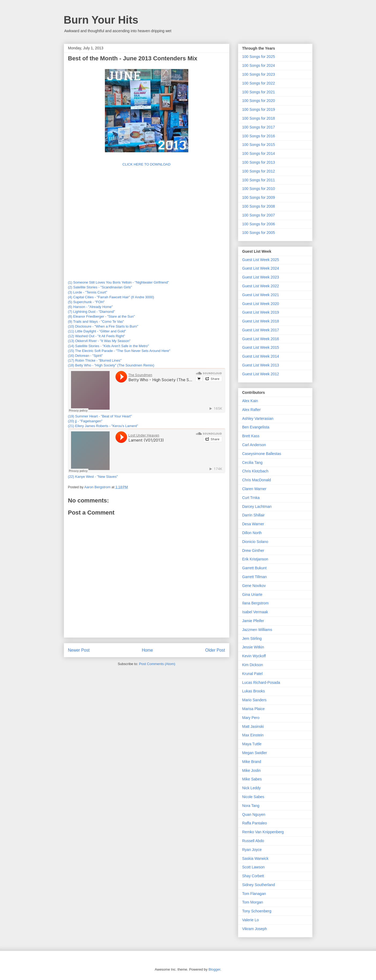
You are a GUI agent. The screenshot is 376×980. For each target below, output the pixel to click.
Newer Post (79, 650)
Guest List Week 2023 (261, 277)
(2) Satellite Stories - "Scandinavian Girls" (100, 287)
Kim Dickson (253, 665)
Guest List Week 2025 (261, 260)
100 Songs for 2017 (259, 127)
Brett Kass (251, 436)
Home (147, 650)
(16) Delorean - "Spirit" (85, 356)
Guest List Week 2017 (261, 330)
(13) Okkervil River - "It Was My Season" (99, 341)
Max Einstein (253, 735)
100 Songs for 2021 (259, 92)
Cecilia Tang (252, 463)
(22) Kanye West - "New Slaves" (93, 477)
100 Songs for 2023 (259, 74)
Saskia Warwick (255, 858)
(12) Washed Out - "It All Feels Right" (97, 336)
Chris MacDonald (257, 480)
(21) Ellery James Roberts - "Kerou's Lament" (103, 426)
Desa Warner (253, 524)
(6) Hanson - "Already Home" (90, 307)
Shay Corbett (253, 876)
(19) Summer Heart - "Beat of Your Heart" (100, 416)
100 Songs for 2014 (259, 153)
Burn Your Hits (101, 20)
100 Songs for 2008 (259, 206)
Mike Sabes (252, 779)
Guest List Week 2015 (261, 347)
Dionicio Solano (255, 542)
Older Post (215, 650)
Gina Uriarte (252, 594)
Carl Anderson (254, 445)
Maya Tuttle (252, 744)
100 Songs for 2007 (259, 215)
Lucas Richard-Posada (261, 682)
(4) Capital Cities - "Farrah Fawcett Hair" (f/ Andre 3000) (111, 297)
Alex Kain (250, 401)
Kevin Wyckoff (254, 656)
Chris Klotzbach (255, 471)
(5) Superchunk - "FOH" (86, 302)
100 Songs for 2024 (259, 65)
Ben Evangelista (256, 427)
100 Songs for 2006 (259, 224)
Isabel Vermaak (255, 612)
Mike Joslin (252, 770)
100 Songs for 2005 (259, 233)
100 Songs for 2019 (259, 109)
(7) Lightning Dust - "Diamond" (92, 312)
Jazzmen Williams (257, 630)
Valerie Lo (251, 920)
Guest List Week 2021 (261, 295)
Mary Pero (251, 718)
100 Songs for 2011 (259, 180)
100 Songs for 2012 (259, 171)
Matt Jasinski (253, 726)
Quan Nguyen (254, 814)
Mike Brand (252, 762)
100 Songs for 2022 (259, 83)
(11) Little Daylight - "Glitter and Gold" (97, 331)
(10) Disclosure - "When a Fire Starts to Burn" (103, 326)
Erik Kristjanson (255, 559)
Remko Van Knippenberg (263, 832)
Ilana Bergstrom (256, 603)
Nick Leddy (252, 788)
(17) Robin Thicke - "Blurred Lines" (95, 360)
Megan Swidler (255, 753)
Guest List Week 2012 (261, 374)
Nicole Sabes (253, 797)
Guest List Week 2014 (261, 356)
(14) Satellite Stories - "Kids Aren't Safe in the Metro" (109, 346)
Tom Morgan (253, 902)
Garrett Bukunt (254, 568)
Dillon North (252, 533)
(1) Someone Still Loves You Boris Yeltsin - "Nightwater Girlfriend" (119, 282)
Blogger (214, 969)
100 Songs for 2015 (259, 145)
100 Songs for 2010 (259, 189)
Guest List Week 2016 (261, 339)
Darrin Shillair (254, 515)
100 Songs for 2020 (259, 101)
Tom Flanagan (254, 894)
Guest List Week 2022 (261, 286)
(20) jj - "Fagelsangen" (85, 421)
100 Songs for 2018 (259, 118)
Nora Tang (251, 806)
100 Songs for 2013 (259, 162)
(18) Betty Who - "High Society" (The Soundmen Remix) (111, 365)
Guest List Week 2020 (261, 304)
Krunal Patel (252, 674)
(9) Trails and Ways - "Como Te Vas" (96, 322)
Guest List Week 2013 (261, 365)
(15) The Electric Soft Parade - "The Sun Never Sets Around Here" (119, 351)
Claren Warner (254, 489)
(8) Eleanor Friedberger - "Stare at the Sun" (102, 316)
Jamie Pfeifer (253, 621)
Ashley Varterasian (258, 419)
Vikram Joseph (255, 929)
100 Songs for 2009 (259, 197)
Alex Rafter (252, 410)
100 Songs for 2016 (259, 136)
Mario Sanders (254, 700)
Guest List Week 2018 (261, 321)
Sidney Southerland (259, 885)
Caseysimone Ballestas (262, 454)
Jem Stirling (252, 638)
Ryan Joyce (252, 850)
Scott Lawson (254, 867)
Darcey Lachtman (257, 506)
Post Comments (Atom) (157, 664)
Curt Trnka (251, 498)
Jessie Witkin (253, 647)
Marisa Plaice (254, 709)
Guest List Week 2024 (261, 268)
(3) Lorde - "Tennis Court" (88, 292)
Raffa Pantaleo (255, 823)
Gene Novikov (254, 586)
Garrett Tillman (255, 577)
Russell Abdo (253, 841)
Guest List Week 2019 (261, 312)
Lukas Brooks (254, 691)
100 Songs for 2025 (259, 57)
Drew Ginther (253, 550)
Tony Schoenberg (257, 911)
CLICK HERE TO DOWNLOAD (146, 164)
